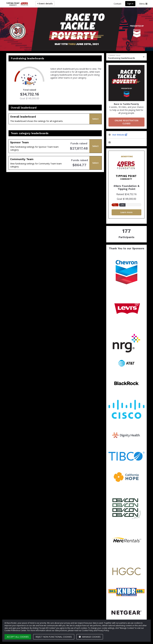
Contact (118, 4)
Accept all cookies (18, 637)
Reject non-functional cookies (54, 637)
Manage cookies (90, 637)
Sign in (130, 4)
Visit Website (120, 135)
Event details (45, 4)
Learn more (126, 212)
